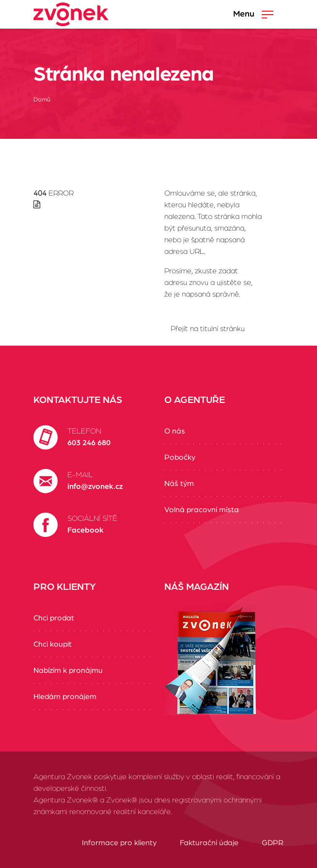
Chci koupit (53, 644)
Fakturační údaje (209, 843)
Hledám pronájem (65, 697)
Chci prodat (54, 618)
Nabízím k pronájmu (68, 670)
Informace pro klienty (119, 843)
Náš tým (179, 484)
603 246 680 (89, 443)
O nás (175, 431)
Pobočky (180, 457)
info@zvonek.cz (95, 486)
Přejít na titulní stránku (208, 329)
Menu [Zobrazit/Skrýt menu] (253, 14)
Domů (42, 100)
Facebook (86, 530)
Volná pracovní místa (202, 510)
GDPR (273, 843)
